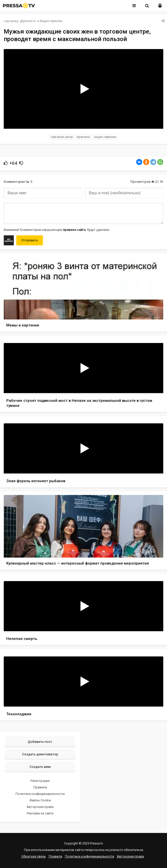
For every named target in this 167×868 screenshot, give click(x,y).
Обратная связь (34, 856)
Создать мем (40, 767)
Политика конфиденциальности (40, 794)
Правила (40, 787)
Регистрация (40, 781)
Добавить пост (40, 742)
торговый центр (62, 137)
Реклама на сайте (40, 813)
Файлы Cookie (40, 800)
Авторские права (40, 807)
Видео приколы (51, 21)
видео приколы (105, 137)
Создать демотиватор (40, 754)
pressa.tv (29, 21)
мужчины (83, 137)
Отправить (30, 240)
